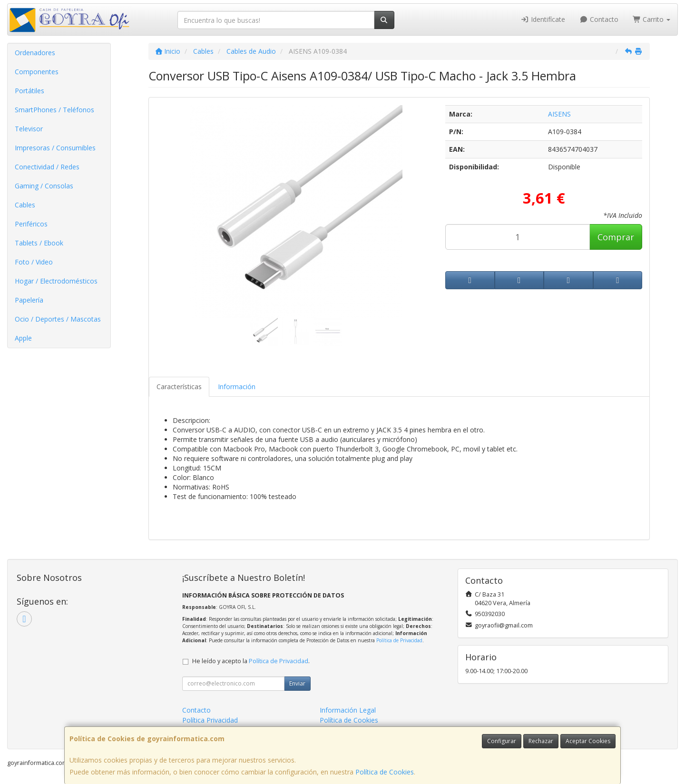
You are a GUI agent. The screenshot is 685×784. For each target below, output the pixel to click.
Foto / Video (34, 262)
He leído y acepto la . (251, 661)
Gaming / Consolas (44, 186)
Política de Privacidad (399, 640)
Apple (23, 338)
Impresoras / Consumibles (55, 148)
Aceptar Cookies (588, 741)
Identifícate (543, 19)
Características (179, 387)
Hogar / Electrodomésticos (56, 281)
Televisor (29, 129)
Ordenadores (35, 53)
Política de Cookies (385, 772)
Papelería (29, 300)
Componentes (37, 72)
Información (237, 387)
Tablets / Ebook (39, 243)
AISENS (559, 114)
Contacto (599, 19)
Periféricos (31, 224)
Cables (25, 205)
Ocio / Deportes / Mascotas (58, 319)
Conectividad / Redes (47, 167)
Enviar (297, 683)
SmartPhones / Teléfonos (54, 110)
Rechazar (541, 741)
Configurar (502, 741)
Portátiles (29, 91)
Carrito (652, 19)
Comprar (616, 237)
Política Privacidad (210, 720)
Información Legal (348, 710)
